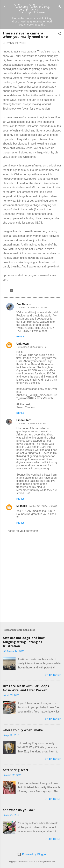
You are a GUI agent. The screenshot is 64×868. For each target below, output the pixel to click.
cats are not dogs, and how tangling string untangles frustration (24, 642)
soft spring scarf (15, 770)
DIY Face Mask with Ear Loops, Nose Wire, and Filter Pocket (26, 688)
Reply (20, 337)
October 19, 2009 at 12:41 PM (32, 347)
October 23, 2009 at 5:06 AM (43, 506)
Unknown (23, 344)
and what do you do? (19, 810)
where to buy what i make (23, 730)
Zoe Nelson (24, 304)
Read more (53, 675)
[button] (59, 34)
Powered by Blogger (32, 854)
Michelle (22, 506)
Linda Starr (24, 420)
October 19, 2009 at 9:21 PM (32, 423)
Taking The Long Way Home (32, 9)
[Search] (59, 7)
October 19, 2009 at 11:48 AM (32, 307)
